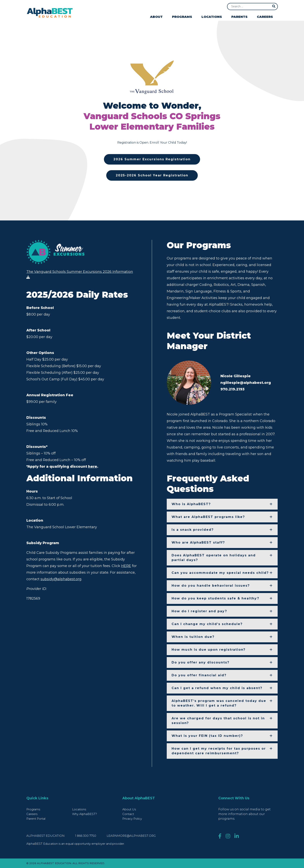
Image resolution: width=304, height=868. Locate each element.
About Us (129, 809)
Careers (265, 17)
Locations (212, 17)
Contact (128, 814)
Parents (239, 17)
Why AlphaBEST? (85, 814)
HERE (126, 568)
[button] (222, 504)
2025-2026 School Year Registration (152, 175)
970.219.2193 (232, 389)
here (93, 469)
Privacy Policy (132, 819)
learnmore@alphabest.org (131, 836)
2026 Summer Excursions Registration (152, 159)
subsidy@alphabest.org (61, 581)
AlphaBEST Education (45, 836)
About (156, 17)
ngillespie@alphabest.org (246, 383)
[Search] (252, 7)
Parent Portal (36, 819)
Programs (182, 17)
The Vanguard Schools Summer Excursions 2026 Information (80, 275)
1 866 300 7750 (86, 836)
